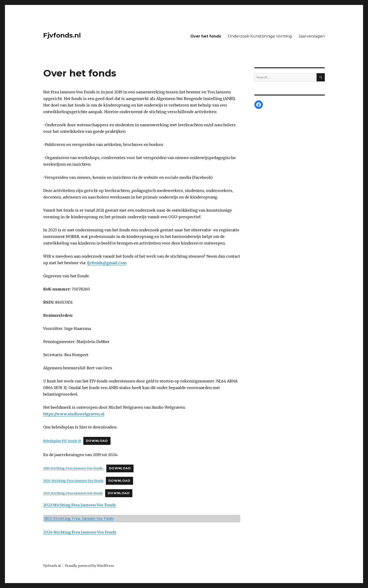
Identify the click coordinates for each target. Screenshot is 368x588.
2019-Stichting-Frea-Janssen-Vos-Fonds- (74, 468)
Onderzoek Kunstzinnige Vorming (260, 36)
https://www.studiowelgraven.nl (74, 414)
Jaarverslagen (312, 36)
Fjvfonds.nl (62, 35)
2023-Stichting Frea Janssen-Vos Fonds (79, 518)
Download (97, 441)
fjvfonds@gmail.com (107, 263)
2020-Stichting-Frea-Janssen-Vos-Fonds (73, 481)
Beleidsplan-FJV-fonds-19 (62, 441)
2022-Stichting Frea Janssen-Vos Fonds (80, 505)
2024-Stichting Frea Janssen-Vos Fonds (80, 532)
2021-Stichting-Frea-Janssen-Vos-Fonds (73, 493)
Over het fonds (206, 36)
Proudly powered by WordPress (89, 566)
